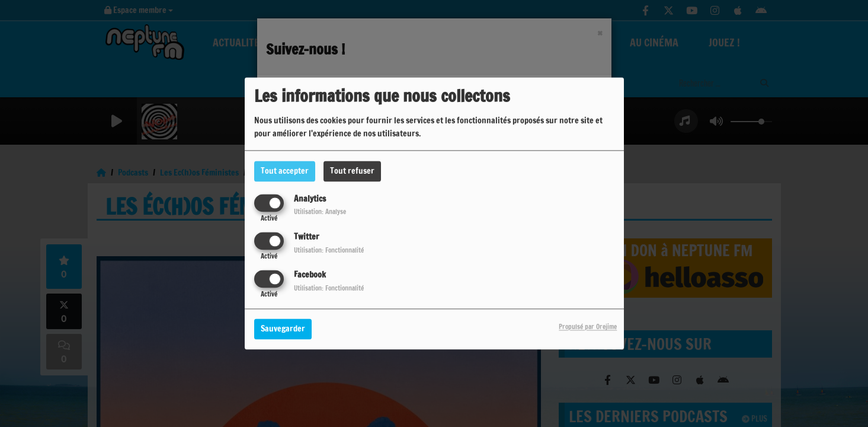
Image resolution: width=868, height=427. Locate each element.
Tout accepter (285, 171)
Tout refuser (352, 171)
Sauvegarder (283, 329)
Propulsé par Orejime (588, 327)
